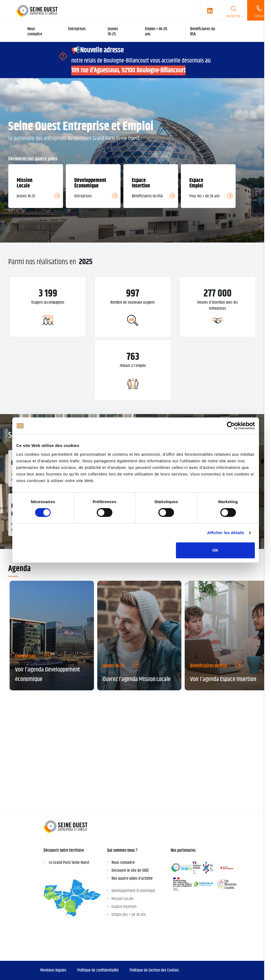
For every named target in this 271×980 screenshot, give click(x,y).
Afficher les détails (226, 533)
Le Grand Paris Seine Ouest (69, 863)
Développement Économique (133, 891)
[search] (233, 10)
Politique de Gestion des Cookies (154, 970)
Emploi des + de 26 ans (129, 915)
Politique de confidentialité (98, 970)
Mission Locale (122, 899)
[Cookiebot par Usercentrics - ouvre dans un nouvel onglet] (231, 426)
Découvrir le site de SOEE (130, 871)
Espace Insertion (124, 907)
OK (216, 550)
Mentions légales (53, 970)
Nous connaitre (123, 863)
